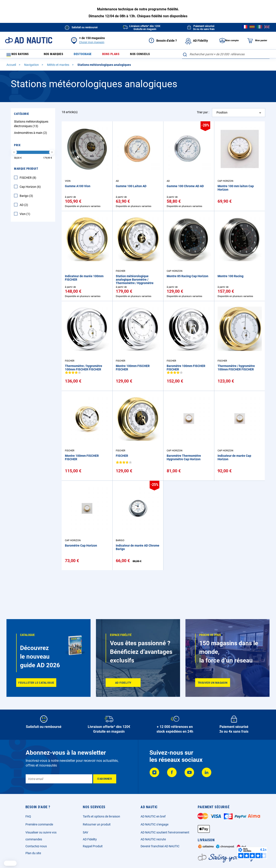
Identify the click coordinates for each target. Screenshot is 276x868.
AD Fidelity (90, 839)
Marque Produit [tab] (26, 171)
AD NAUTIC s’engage (154, 824)
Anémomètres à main (31, 135)
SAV (85, 832)
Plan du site (33, 853)
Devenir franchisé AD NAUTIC (160, 846)
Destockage (86, 55)
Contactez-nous (36, 846)
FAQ (28, 816)
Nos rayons (20, 55)
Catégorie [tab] (22, 116)
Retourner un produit (97, 824)
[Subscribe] (105, 779)
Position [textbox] (222, 114)
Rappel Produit (93, 846)
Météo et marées (58, 67)
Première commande (39, 824)
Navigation (32, 67)
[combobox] (226, 54)
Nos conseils (146, 55)
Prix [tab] (17, 147)
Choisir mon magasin (92, 42)
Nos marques (55, 55)
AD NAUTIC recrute (153, 839)
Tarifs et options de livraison (101, 816)
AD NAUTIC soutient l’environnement (165, 832)
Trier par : (203, 114)
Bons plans (116, 55)
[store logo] (29, 40)
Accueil (12, 67)
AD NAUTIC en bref (153, 816)
